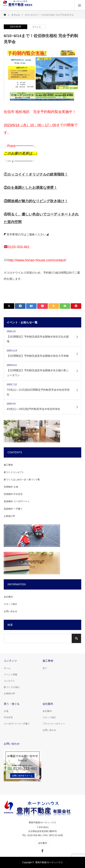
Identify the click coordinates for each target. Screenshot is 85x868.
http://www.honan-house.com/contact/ (37, 260)
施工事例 (8, 465)
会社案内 (8, 597)
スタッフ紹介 (11, 604)
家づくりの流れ (12, 687)
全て (45, 668)
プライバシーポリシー (54, 724)
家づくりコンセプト (14, 472)
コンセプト (9, 681)
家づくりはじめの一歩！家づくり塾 (22, 480)
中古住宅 (8, 717)
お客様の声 (9, 516)
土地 (6, 711)
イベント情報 (11, 675)
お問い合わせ (11, 611)
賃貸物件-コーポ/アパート (17, 501)
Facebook (42, 850)
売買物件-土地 (11, 487)
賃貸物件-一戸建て (13, 509)
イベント (37, 27)
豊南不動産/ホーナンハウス (42, 823)
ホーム (7, 668)
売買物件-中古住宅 (13, 494)
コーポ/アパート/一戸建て (17, 724)
